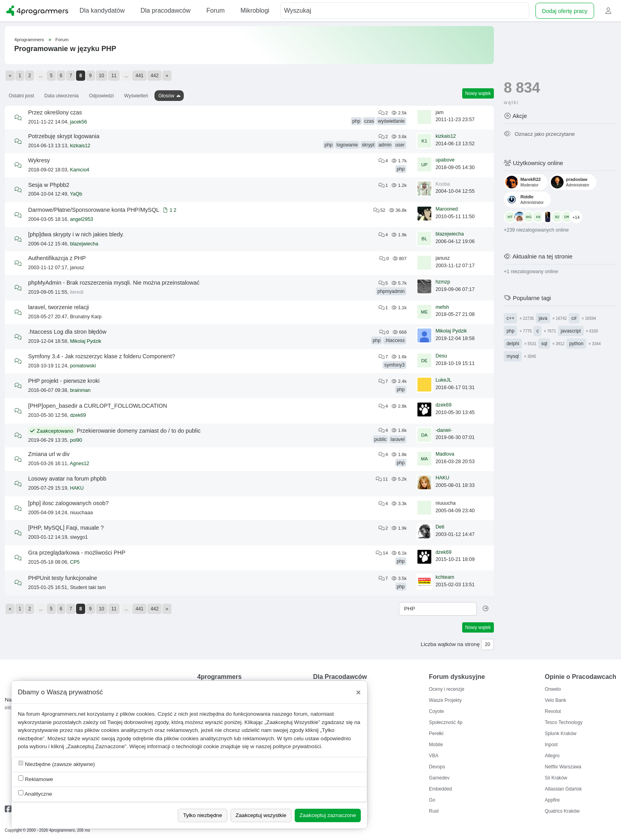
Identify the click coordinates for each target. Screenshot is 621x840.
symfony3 (394, 365)
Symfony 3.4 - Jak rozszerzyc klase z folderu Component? (102, 356)
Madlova (445, 454)
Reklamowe (36, 779)
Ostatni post (21, 96)
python (576, 344)
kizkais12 (80, 146)
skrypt (368, 145)
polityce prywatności (297, 746)
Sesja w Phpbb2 (49, 185)
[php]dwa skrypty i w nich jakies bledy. (76, 234)
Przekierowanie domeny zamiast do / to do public (139, 431)
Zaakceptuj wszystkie (261, 815)
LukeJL (444, 380)
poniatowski (83, 366)
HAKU (77, 488)
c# (574, 318)
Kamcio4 (80, 170)
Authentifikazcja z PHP (57, 258)
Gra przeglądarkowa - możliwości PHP (77, 553)
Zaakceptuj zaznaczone (328, 815)
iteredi (77, 292)
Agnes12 (79, 464)
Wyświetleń (136, 96)
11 (114, 76)
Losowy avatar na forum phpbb (67, 479)
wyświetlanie (391, 121)
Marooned (447, 209)
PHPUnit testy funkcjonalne (63, 578)
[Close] (358, 692)
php (356, 121)
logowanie (347, 145)
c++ (511, 318)
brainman (80, 390)
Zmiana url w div (49, 454)
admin (385, 145)
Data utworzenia (62, 96)
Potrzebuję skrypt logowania (64, 136)
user (400, 145)
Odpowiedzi (102, 96)
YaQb (76, 194)
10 (102, 76)
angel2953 (82, 219)
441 (139, 76)
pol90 (76, 440)
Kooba (443, 184)
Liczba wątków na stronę (450, 644)
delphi (513, 344)
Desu (441, 356)
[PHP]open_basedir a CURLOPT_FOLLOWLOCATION (98, 406)
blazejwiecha (84, 244)
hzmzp (443, 282)
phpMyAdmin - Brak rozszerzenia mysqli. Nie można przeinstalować (114, 283)
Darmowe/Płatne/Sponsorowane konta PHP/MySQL (94, 210)
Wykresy (39, 160)
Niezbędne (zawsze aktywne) (57, 764)
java (543, 318)
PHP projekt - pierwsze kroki (64, 381)
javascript (571, 331)
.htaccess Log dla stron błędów (67, 332)
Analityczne (35, 793)
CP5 (75, 562)
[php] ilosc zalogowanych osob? (68, 503)
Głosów (166, 96)
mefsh (442, 307)
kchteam (445, 577)
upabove (445, 160)
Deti (440, 527)
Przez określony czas (55, 112)
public (380, 439)
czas (369, 121)
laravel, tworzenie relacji (59, 307)
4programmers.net (64, 714)
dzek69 (78, 415)
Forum (62, 40)
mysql (513, 356)
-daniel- (444, 430)
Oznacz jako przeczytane (539, 134)
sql (544, 344)
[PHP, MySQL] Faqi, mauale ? (66, 528)
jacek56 (79, 122)
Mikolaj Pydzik (86, 341)
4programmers (29, 40)
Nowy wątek (478, 93)
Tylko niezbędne (202, 815)
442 (154, 76)
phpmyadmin (391, 291)
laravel (397, 439)
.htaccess (395, 340)
